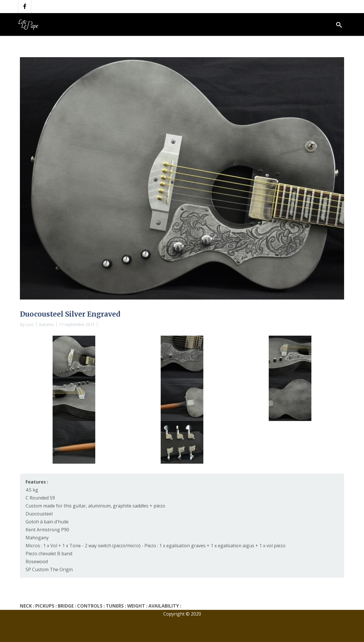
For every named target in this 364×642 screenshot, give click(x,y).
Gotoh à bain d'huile (47, 522)
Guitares (46, 324)
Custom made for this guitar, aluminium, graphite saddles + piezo (95, 506)
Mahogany (37, 538)
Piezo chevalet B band (49, 554)
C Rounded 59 (40, 498)
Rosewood (37, 562)
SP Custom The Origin (49, 569)
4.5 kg (32, 490)
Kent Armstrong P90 (47, 530)
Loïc (30, 324)
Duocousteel (39, 514)
